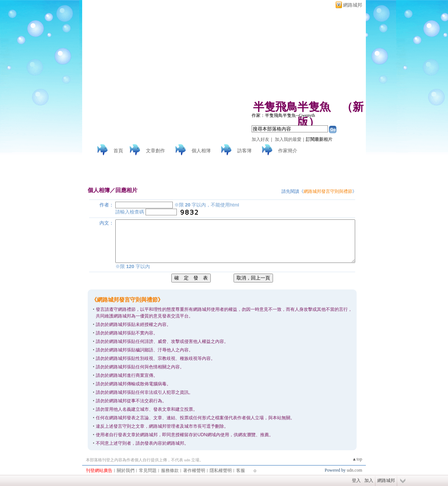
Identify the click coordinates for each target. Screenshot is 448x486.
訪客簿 (244, 151)
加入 (369, 480)
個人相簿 (201, 151)
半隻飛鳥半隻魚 (292, 107)
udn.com (354, 470)
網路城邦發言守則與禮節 (328, 191)
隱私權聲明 (221, 471)
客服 (241, 471)
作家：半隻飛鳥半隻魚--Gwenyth (283, 115)
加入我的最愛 (288, 139)
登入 (356, 480)
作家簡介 (288, 151)
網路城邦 (353, 5)
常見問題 (148, 471)
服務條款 (170, 471)
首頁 (118, 151)
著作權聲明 (194, 471)
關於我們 (126, 471)
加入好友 (260, 139)
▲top (357, 459)
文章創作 (155, 151)
